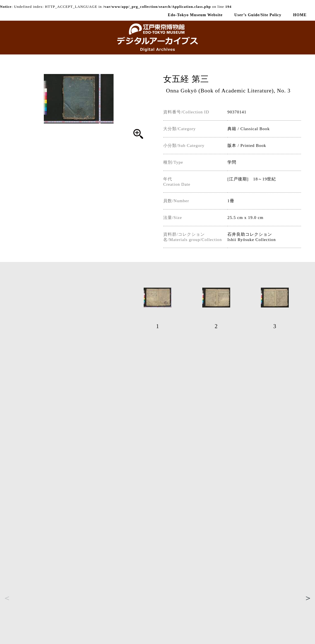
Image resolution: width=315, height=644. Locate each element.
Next (308, 598)
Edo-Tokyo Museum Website (195, 15)
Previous (7, 598)
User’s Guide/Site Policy (258, 15)
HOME (300, 15)
